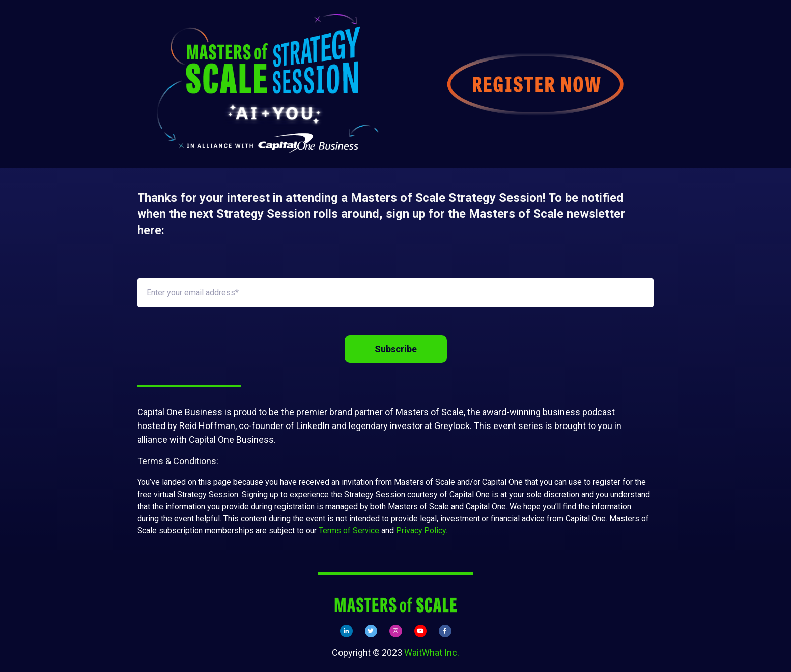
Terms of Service (349, 531)
